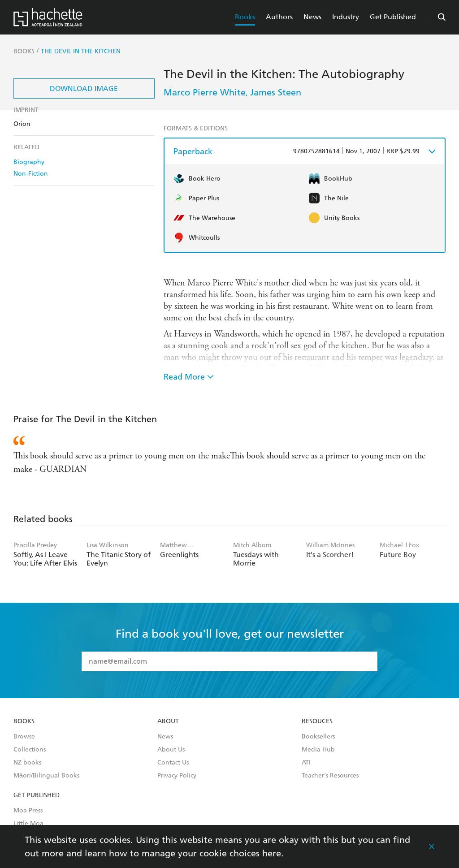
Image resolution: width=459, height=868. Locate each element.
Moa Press (28, 811)
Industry (346, 17)
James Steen (276, 92)
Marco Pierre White (205, 92)
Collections (30, 750)
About (168, 721)
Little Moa (28, 824)
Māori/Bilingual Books (46, 776)
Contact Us (173, 763)
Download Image (84, 89)
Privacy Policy (177, 776)
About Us (171, 750)
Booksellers (318, 737)
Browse (24, 737)
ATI (306, 763)
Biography (29, 162)
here (272, 853)
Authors (279, 17)
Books (245, 17)
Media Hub (318, 750)
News (312, 17)
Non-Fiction (31, 174)
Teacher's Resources (330, 776)
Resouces (317, 721)
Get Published (393, 17)
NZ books (27, 763)
